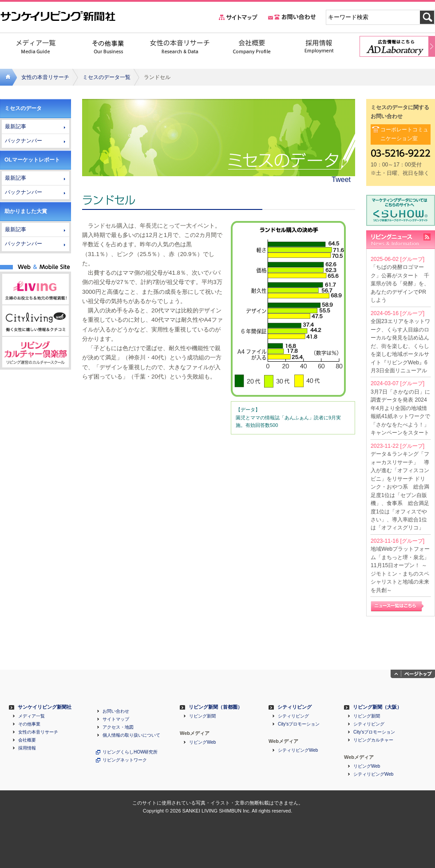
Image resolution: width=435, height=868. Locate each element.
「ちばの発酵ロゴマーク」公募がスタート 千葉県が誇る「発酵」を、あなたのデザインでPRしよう (400, 284)
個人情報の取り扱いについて (131, 735)
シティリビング (295, 707)
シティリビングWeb (298, 750)
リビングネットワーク (125, 760)
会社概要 (27, 740)
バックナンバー (24, 141)
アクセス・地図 (118, 727)
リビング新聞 (202, 716)
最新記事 (16, 126)
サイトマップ (116, 719)
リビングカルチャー (373, 740)
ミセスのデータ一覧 (107, 77)
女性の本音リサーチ (45, 77)
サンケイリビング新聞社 (45, 707)
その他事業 (29, 724)
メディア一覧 (32, 716)
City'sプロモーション (299, 724)
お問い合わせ (116, 711)
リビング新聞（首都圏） (216, 707)
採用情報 (27, 748)
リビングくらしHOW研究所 (130, 752)
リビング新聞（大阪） (377, 707)
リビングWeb (202, 742)
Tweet (341, 180)
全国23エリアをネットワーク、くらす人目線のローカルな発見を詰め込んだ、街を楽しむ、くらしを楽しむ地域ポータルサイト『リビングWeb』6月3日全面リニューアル (400, 346)
